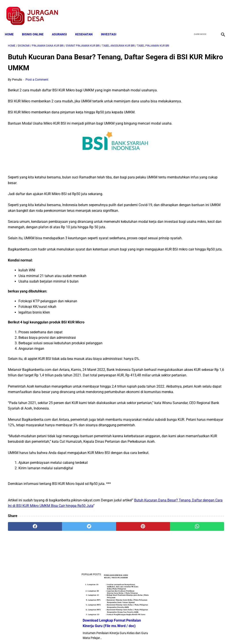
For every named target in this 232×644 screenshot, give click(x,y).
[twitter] (199, 11)
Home (12, 27)
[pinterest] (98, 593)
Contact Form (150, 633)
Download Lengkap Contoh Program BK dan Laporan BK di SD (196, 117)
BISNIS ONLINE (36, 27)
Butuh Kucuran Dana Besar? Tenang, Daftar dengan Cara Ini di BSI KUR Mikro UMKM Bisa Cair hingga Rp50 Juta (76, 566)
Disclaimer (114, 633)
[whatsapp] (134, 593)
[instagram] (219, 11)
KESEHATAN (87, 27)
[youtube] (209, 11)
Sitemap (131, 633)
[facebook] (188, 11)
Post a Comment (37, 79)
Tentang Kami (174, 633)
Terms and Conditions (64, 633)
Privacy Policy (93, 633)
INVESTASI (112, 27)
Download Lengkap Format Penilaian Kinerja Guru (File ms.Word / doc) (193, 84)
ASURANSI (62, 27)
